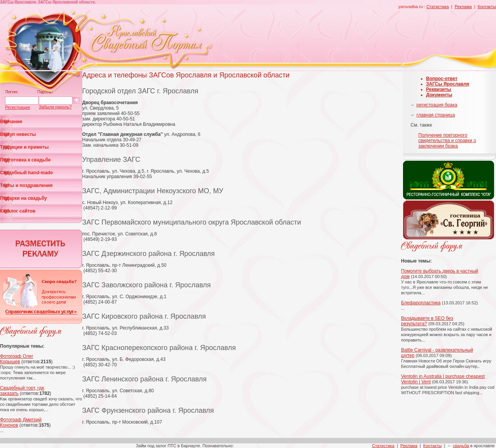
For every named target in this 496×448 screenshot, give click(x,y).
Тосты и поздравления (26, 185)
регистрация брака (437, 105)
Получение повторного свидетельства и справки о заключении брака (447, 141)
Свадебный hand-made (26, 173)
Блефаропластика (421, 303)
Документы (439, 95)
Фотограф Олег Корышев (17, 359)
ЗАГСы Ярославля (448, 84)
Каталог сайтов (18, 211)
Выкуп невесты (18, 134)
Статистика (437, 7)
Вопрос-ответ (442, 79)
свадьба (461, 446)
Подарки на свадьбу (23, 198)
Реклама (463, 7)
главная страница (436, 115)
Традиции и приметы (24, 147)
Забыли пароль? (55, 107)
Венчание (11, 122)
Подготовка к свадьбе (25, 160)
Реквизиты (439, 89)
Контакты (487, 7)
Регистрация (17, 107)
